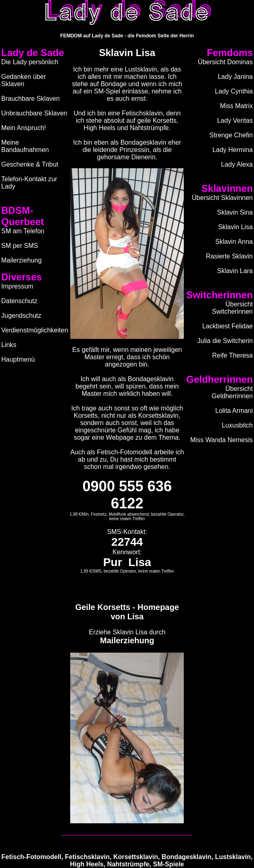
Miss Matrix (236, 106)
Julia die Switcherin (225, 341)
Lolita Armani (234, 411)
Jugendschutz (21, 316)
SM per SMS (20, 246)
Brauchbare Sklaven (30, 99)
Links (9, 345)
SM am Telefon (23, 231)
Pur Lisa (127, 562)
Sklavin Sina (235, 212)
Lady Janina (235, 77)
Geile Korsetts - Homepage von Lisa (127, 612)
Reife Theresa (232, 355)
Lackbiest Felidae (227, 326)
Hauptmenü (18, 359)
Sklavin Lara (235, 271)
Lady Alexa (237, 164)
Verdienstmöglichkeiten (35, 330)
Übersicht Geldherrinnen (232, 392)
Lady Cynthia (234, 91)
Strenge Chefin (231, 135)
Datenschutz (19, 301)
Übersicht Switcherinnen (233, 308)
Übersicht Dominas (225, 62)
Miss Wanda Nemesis (222, 440)
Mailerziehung (22, 260)
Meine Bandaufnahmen (25, 146)
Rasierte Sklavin (229, 256)
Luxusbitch (238, 425)
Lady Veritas (235, 120)
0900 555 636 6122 (127, 495)
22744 (127, 542)
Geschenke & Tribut (30, 164)
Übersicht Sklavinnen (222, 198)
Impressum (17, 286)
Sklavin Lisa (236, 227)
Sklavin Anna (234, 242)
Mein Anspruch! (24, 128)
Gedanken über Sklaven (24, 80)
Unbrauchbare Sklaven (34, 113)
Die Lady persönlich (30, 62)
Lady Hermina (232, 150)
